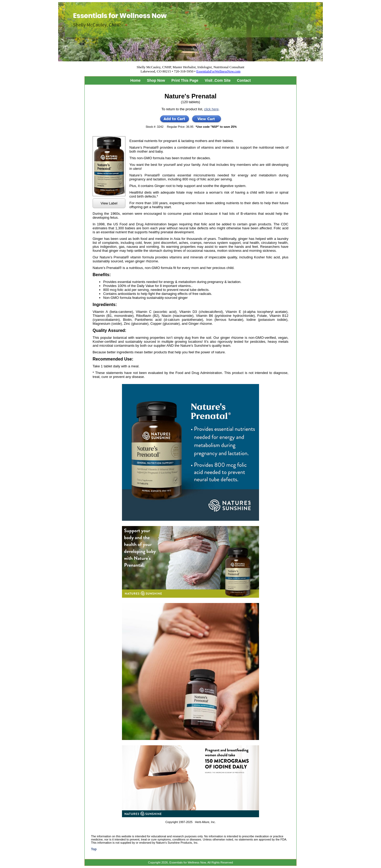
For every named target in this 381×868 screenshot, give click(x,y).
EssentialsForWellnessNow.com (218, 71)
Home (135, 80)
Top (94, 849)
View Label (109, 203)
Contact (244, 80)
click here (211, 109)
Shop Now (156, 80)
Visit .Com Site (218, 80)
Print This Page (185, 80)
